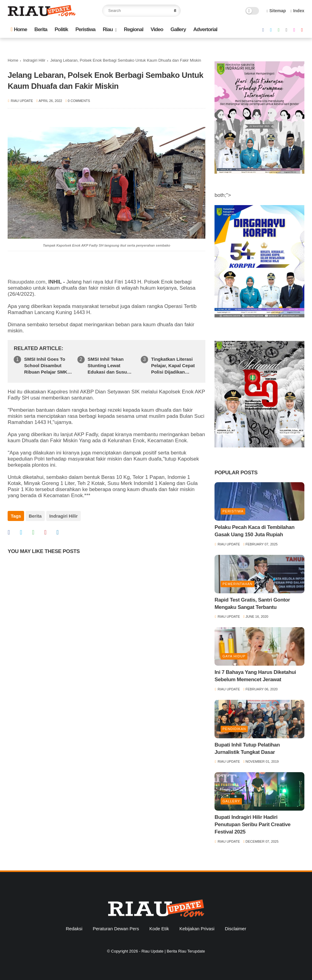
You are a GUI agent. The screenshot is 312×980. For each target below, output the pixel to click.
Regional (133, 29)
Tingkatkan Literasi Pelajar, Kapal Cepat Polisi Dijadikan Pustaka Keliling (173, 366)
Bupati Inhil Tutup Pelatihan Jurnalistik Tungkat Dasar (247, 749)
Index (297, 11)
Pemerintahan (238, 584)
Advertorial (205, 29)
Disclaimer (236, 929)
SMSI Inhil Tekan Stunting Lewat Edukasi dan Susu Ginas (107, 366)
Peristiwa (85, 29)
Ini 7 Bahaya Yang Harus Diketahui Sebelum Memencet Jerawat (255, 676)
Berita (41, 29)
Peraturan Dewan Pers (116, 929)
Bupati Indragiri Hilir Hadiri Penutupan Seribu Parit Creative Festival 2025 (252, 825)
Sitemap (276, 11)
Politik (61, 29)
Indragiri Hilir (34, 60)
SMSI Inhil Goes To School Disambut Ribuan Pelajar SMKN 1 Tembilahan (47, 366)
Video (157, 29)
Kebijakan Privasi (197, 929)
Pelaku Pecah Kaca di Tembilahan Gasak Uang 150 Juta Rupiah (254, 531)
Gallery (178, 29)
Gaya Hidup (234, 656)
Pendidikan (234, 729)
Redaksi (74, 929)
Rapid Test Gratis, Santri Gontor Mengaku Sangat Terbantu (252, 604)
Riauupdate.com (27, 282)
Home (19, 29)
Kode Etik (159, 929)
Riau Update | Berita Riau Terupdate (173, 951)
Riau (108, 29)
